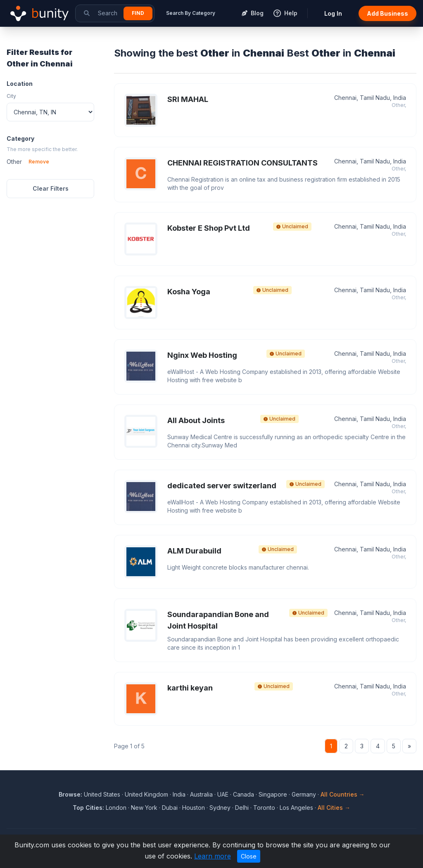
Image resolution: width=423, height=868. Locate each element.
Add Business (387, 13)
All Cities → (334, 808)
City (11, 96)
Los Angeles (296, 808)
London (116, 808)
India (179, 794)
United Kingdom (146, 794)
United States (102, 794)
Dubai (170, 808)
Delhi (242, 808)
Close (249, 856)
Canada (244, 794)
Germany (304, 794)
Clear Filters (51, 188)
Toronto (264, 808)
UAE (223, 794)
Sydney (220, 808)
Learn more (213, 856)
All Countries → (343, 794)
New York (144, 808)
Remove (39, 162)
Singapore (273, 794)
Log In (333, 13)
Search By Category (191, 13)
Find (138, 13)
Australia (201, 794)
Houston (194, 808)
